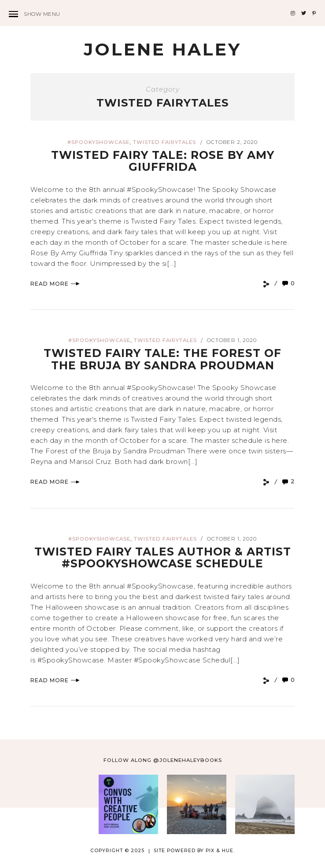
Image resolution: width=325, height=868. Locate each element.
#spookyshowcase (98, 142)
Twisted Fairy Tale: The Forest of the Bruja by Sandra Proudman (162, 359)
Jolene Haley (162, 49)
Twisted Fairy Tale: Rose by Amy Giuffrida (163, 161)
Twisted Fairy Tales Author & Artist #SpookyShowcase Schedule (163, 558)
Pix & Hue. (220, 851)
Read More (55, 284)
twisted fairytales (164, 142)
